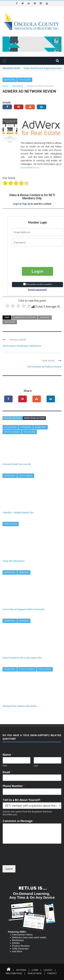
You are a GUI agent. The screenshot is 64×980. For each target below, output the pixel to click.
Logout (48, 970)
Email (7, 772)
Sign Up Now (35, 973)
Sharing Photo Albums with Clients (20, 706)
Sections (21, 970)
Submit (9, 869)
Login (16, 204)
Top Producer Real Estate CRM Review (22, 346)
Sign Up (26, 204)
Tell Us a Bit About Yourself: (23, 800)
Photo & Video (12, 432)
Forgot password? (37, 289)
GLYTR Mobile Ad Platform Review (44, 367)
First (5, 766)
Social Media (26, 476)
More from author (34, 418)
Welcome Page (14, 973)
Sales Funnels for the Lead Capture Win (22, 658)
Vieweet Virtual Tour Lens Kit (17, 464)
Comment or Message (19, 821)
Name (8, 755)
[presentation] (32, 254)
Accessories (10, 427)
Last (36, 766)
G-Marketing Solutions (25, 317)
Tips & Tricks (11, 524)
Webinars (24, 572)
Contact (52, 973)
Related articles (13, 418)
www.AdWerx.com (30, 167)
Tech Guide (25, 80)
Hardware (26, 427)
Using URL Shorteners (14, 561)
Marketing (10, 80)
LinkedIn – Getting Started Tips (18, 512)
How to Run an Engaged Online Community (23, 609)
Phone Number (14, 786)
